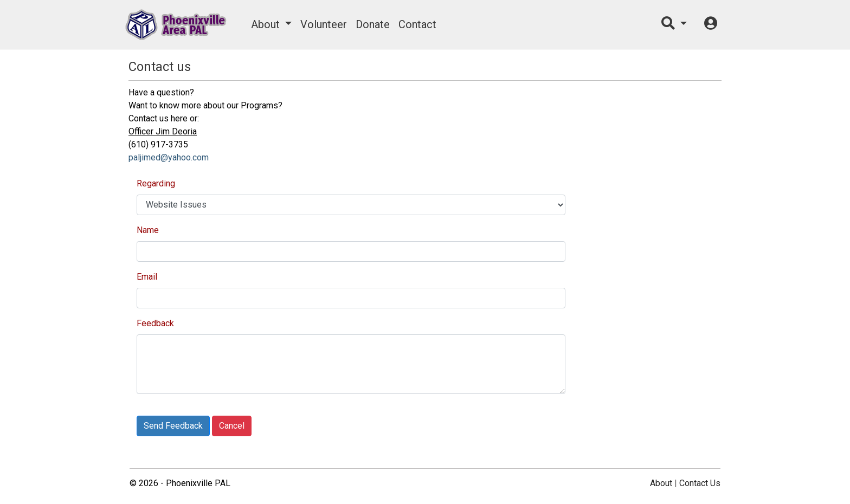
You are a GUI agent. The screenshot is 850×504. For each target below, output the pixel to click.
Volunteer (324, 24)
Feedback (155, 323)
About (265, 24)
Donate (373, 24)
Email (147, 277)
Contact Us (700, 483)
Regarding (156, 183)
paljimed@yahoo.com (169, 157)
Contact (417, 24)
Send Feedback (173, 426)
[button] (674, 24)
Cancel (232, 426)
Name (148, 230)
